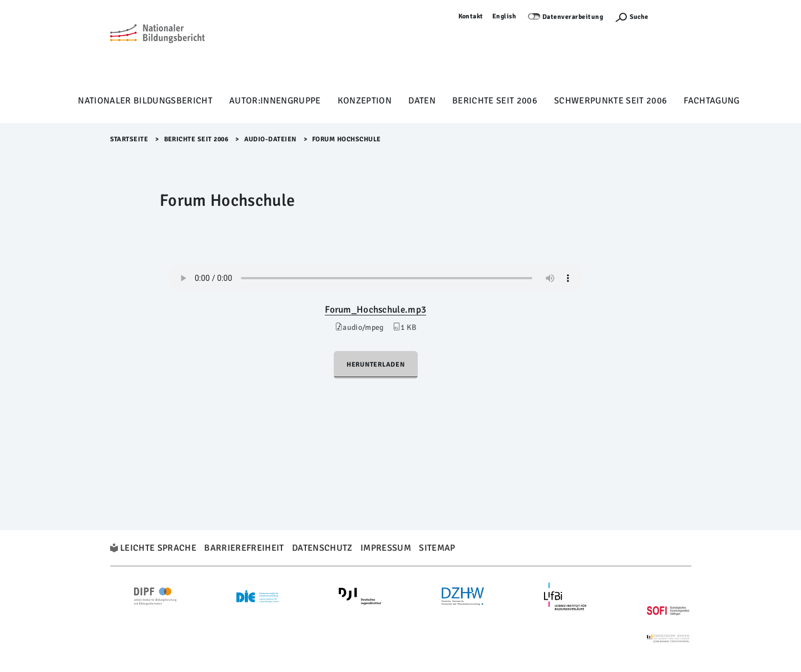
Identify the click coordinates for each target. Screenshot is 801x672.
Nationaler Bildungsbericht (145, 101)
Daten (422, 101)
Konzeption (365, 101)
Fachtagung (711, 101)
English (505, 16)
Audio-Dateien (271, 139)
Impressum (386, 548)
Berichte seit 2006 (495, 101)
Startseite (129, 139)
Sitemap (437, 548)
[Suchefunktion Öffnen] (631, 17)
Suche (639, 17)
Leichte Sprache (158, 548)
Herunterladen (376, 365)
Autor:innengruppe (275, 101)
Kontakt (471, 16)
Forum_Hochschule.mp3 (375, 310)
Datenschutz (322, 548)
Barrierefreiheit (244, 548)
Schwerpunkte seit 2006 (610, 101)
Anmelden (675, 16)
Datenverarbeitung (573, 17)
